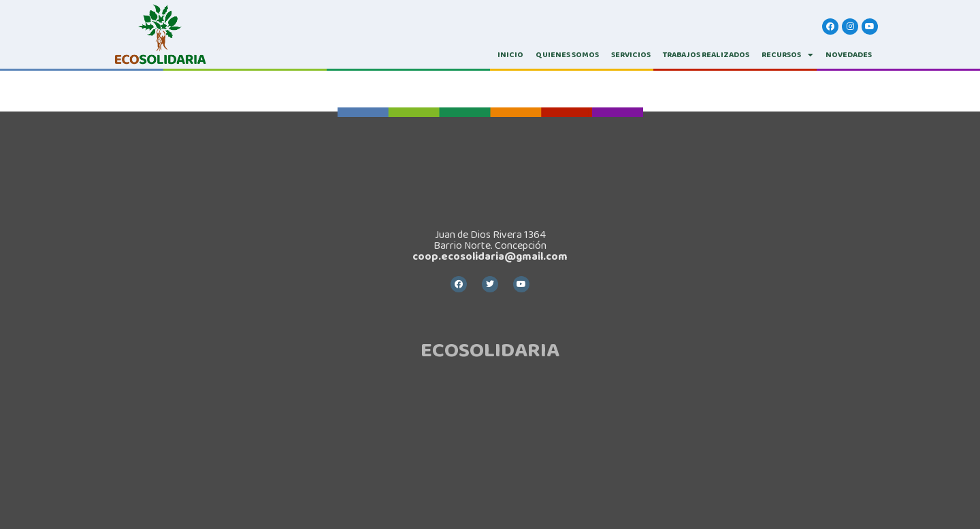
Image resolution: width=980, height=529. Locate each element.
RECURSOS (787, 55)
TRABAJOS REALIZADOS (706, 55)
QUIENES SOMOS (567, 55)
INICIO (510, 55)
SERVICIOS (631, 55)
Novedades (849, 55)
